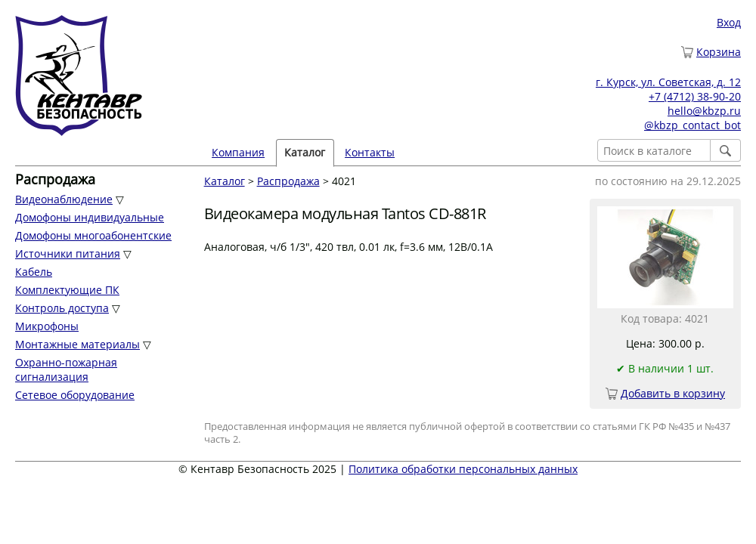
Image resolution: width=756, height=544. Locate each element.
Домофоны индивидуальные (90, 217)
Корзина (719, 52)
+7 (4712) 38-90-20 (695, 96)
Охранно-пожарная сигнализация (66, 369)
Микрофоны (47, 326)
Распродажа (288, 181)
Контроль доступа (62, 308)
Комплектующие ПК (67, 290)
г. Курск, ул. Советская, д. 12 (668, 82)
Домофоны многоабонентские (93, 235)
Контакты (370, 152)
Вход (729, 22)
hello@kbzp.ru (704, 111)
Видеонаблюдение (64, 199)
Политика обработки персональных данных (463, 469)
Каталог (305, 152)
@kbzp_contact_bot (692, 125)
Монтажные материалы (77, 344)
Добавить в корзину (673, 393)
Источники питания (68, 253)
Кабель (34, 272)
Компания (238, 152)
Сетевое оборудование (75, 395)
